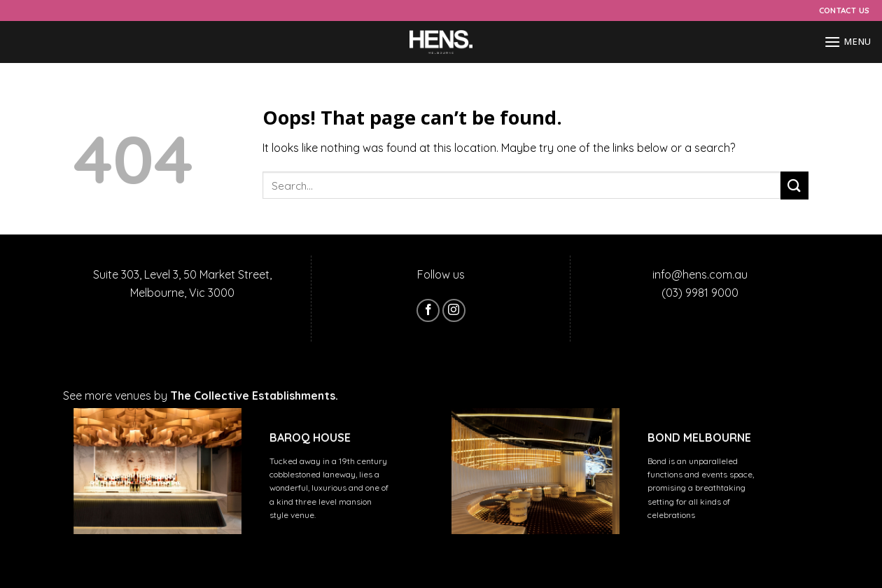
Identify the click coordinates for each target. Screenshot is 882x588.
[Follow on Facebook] (428, 310)
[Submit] (794, 185)
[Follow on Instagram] (454, 310)
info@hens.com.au (700, 274)
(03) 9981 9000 (700, 293)
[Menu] (848, 42)
